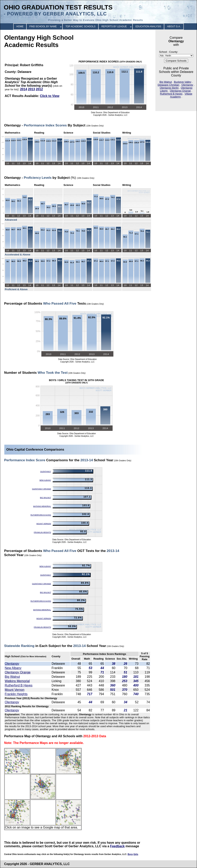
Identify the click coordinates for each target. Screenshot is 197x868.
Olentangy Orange (180, 91)
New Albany (45, 480)
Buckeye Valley (183, 82)
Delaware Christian (168, 85)
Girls (136, 854)
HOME (20, 26)
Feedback (117, 846)
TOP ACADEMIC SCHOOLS (80, 26)
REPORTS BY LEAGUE (114, 26)
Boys (130, 854)
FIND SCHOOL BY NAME (43, 26)
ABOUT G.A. (174, 26)
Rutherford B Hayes (171, 94)
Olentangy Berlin (169, 88)
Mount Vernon (44, 524)
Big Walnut (166, 82)
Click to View (49, 96)
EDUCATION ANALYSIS (148, 26)
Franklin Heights (42, 532)
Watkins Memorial (42, 506)
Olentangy (187, 85)
